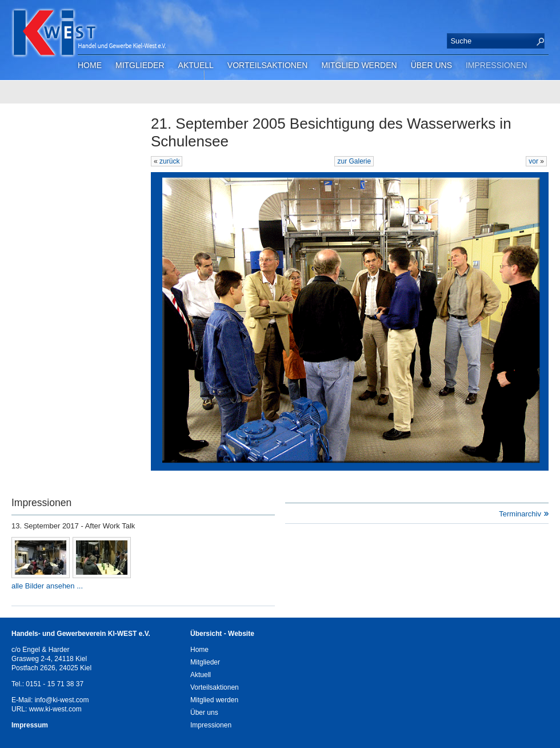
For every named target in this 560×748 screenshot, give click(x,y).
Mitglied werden (359, 65)
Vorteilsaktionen (268, 65)
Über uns (431, 65)
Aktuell (196, 65)
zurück (169, 161)
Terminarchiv (520, 514)
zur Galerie (354, 161)
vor (534, 161)
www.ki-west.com (55, 709)
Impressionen (496, 65)
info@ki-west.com (62, 700)
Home (90, 65)
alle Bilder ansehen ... (47, 586)
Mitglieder (140, 65)
